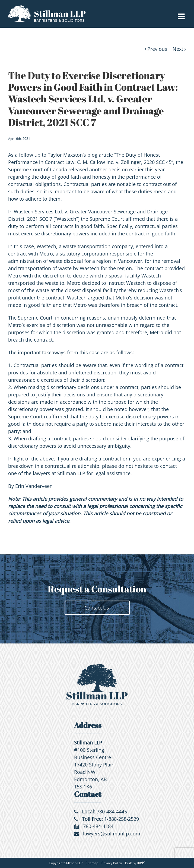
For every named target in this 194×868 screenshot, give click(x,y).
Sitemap (92, 863)
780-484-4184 (98, 826)
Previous (157, 49)
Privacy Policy (112, 863)
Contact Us (97, 608)
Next (178, 49)
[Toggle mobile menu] (182, 16)
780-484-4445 (112, 812)
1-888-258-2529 (122, 819)
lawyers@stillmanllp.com (112, 834)
